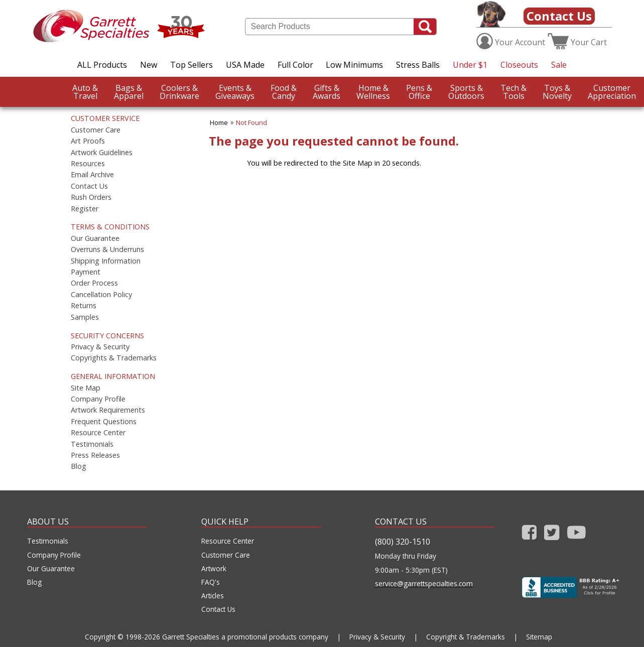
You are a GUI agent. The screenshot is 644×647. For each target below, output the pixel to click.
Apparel (129, 92)
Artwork (214, 569)
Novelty (557, 92)
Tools (513, 92)
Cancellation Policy (101, 295)
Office (419, 92)
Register (85, 209)
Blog (79, 466)
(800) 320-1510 (403, 542)
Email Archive (92, 175)
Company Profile (98, 399)
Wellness (373, 92)
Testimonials (92, 444)
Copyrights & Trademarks (114, 358)
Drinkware (179, 92)
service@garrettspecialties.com (424, 584)
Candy (284, 92)
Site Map (86, 388)
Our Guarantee (95, 238)
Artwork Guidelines (102, 153)
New (149, 65)
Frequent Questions (104, 422)
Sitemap (539, 637)
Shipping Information (106, 261)
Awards (327, 92)
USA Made (245, 65)
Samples (85, 317)
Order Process (94, 283)
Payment (86, 272)
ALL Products (102, 65)
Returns (84, 306)
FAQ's (211, 582)
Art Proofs (88, 141)
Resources (88, 164)
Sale (559, 65)
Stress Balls (418, 65)
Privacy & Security (100, 347)
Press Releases (95, 455)
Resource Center (98, 433)
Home (219, 122)
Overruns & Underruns (107, 249)
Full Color (295, 65)
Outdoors (466, 92)
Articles (213, 596)
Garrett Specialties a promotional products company (245, 637)
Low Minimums (354, 65)
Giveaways (235, 92)
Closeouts (519, 65)
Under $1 (470, 65)
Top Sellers (191, 65)
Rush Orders (91, 197)
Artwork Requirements (108, 410)
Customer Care (96, 130)
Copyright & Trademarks (466, 637)
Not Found (251, 122)
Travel (85, 92)
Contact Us (559, 16)
